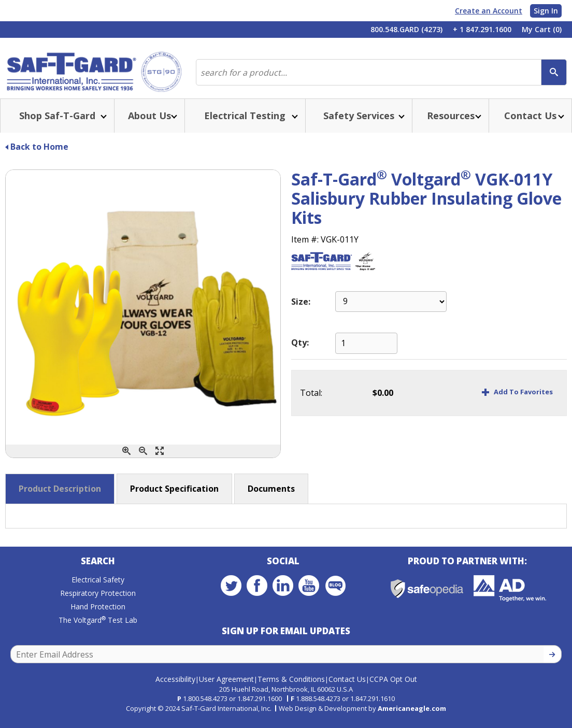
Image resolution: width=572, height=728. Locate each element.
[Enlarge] (160, 459)
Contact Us (347, 686)
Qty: (300, 351)
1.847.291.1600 (260, 705)
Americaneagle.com (412, 715)
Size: (301, 310)
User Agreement (226, 686)
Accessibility (175, 686)
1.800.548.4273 (205, 705)
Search (98, 571)
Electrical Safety (98, 590)
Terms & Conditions (291, 686)
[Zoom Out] (143, 459)
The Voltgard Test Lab (98, 630)
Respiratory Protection (98, 603)
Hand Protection (98, 617)
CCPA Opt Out (393, 686)
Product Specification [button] (174, 497)
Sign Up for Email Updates (286, 641)
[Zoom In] (126, 459)
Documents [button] (271, 497)
